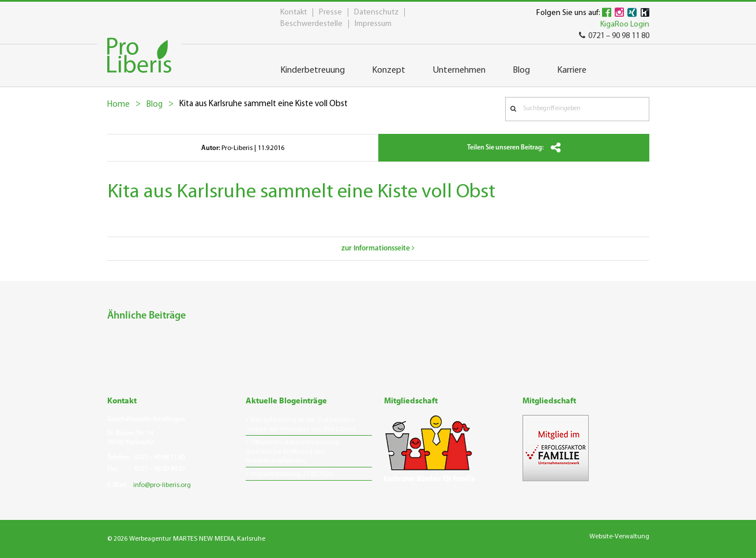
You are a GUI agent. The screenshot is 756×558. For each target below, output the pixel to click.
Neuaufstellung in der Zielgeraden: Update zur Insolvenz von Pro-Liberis (300, 425)
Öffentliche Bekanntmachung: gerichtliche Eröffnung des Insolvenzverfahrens (293, 452)
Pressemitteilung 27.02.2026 (292, 474)
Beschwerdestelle (311, 24)
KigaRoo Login (625, 25)
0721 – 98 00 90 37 (160, 469)
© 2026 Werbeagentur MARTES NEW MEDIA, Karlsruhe (186, 539)
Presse (330, 12)
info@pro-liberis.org (162, 485)
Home (119, 105)
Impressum (373, 24)
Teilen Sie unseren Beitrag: (514, 148)
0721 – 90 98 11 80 (614, 36)
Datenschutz (376, 12)
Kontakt (294, 12)
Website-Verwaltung (619, 537)
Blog (155, 105)
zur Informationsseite (378, 248)
